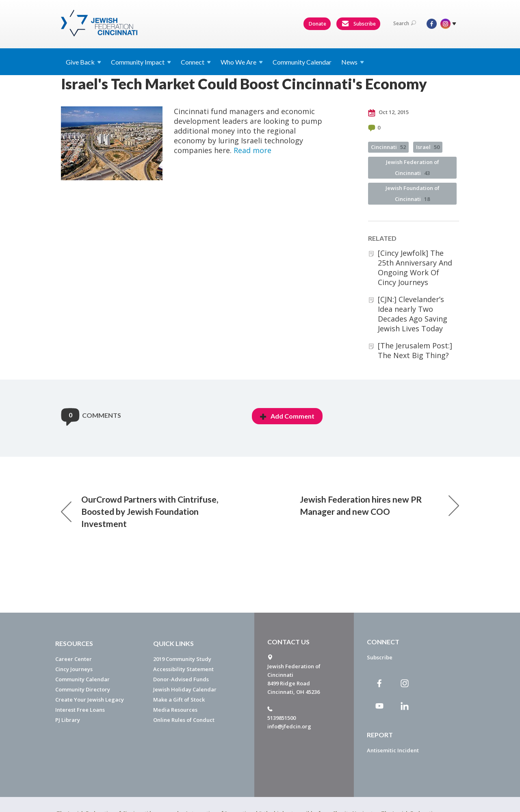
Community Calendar (302, 62)
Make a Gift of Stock (179, 700)
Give (83, 62)
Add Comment (287, 416)
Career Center (74, 659)
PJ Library (68, 720)
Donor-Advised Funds (181, 679)
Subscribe (359, 24)
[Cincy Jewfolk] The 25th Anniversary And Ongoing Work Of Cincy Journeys (415, 268)
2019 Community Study (182, 659)
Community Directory (83, 689)
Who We (242, 62)
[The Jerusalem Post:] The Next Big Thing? (415, 350)
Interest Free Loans (80, 710)
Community (141, 62)
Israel (428, 147)
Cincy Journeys (74, 669)
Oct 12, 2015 (388, 112)
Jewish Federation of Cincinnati (413, 167)
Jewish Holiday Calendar (185, 689)
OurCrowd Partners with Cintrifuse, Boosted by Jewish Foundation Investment (140, 511)
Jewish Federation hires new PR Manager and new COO (379, 505)
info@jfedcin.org (289, 726)
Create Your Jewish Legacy (90, 700)
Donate (317, 24)
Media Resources (175, 710)
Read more (252, 150)
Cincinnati (388, 147)
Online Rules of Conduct (184, 720)
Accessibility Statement (183, 669)
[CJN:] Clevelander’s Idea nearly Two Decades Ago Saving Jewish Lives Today (413, 314)
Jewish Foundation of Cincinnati (413, 193)
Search (405, 23)
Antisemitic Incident (393, 750)
